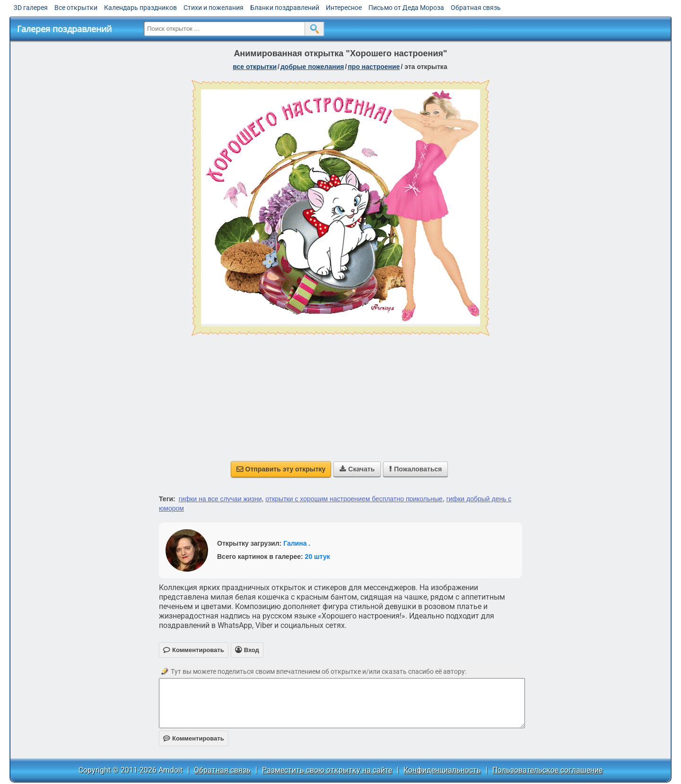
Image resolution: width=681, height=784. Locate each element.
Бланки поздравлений (285, 8)
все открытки (255, 67)
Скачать (357, 469)
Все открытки (76, 8)
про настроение (374, 67)
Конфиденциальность (442, 770)
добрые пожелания (312, 67)
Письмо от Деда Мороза (406, 8)
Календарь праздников (140, 8)
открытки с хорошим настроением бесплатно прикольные (354, 499)
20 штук (318, 557)
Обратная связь (476, 8)
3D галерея (31, 8)
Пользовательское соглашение (547, 770)
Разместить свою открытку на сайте (327, 770)
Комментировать (194, 738)
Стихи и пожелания (214, 8)
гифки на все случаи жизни (220, 499)
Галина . (297, 543)
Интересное (344, 8)
